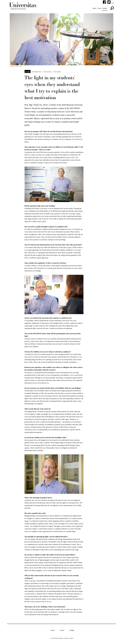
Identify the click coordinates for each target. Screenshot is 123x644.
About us (66, 638)
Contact (71, 638)
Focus (99, 8)
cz (112, 3)
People (104, 8)
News (94, 8)
